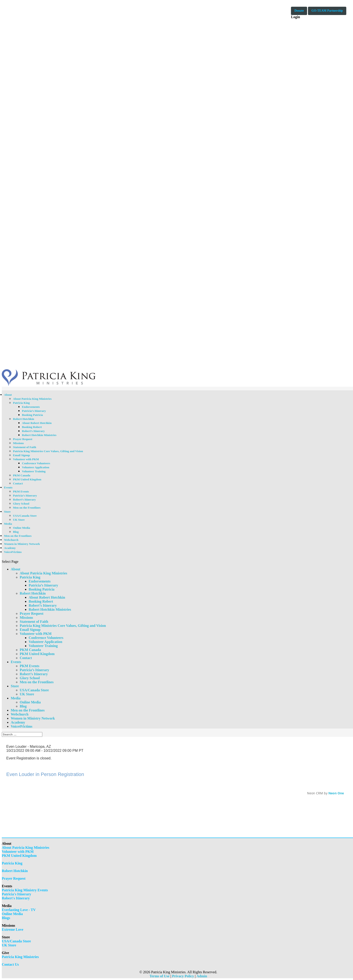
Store (7, 512)
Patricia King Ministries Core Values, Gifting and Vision (48, 451)
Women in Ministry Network (22, 544)
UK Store (19, 520)
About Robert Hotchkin (37, 423)
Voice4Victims (13, 552)
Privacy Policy (183, 976)
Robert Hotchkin (24, 419)
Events (8, 487)
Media (8, 524)
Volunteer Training (34, 471)
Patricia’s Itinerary (34, 411)
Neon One (336, 793)
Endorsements (31, 407)
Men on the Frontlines (27, 508)
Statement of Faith (25, 447)
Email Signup (22, 455)
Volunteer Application (36, 467)
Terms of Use (160, 976)
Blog (16, 532)
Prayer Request (23, 439)
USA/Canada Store (25, 516)
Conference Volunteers (36, 463)
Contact (18, 483)
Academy (10, 548)
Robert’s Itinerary (33, 431)
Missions (18, 443)
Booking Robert (32, 427)
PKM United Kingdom (27, 479)
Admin (202, 976)
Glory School (21, 504)
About (8, 395)
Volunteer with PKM (26, 459)
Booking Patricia (32, 415)
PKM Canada (22, 475)
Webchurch (11, 540)
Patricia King (21, 403)
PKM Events (21, 491)
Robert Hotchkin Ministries (39, 435)
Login (295, 17)
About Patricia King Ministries (32, 399)
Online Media (22, 528)
